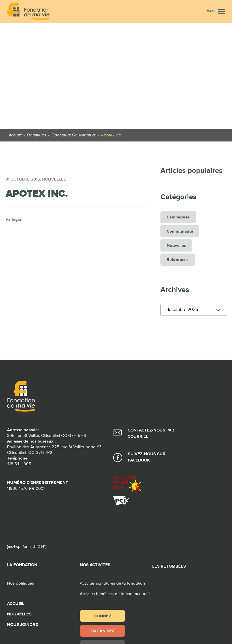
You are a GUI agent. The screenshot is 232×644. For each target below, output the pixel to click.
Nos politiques (21, 583)
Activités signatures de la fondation (112, 583)
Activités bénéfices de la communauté (115, 594)
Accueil (16, 604)
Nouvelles (54, 179)
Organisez (102, 631)
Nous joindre (22, 625)
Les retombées (169, 566)
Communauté (180, 231)
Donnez (102, 616)
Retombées (178, 260)
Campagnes (178, 217)
